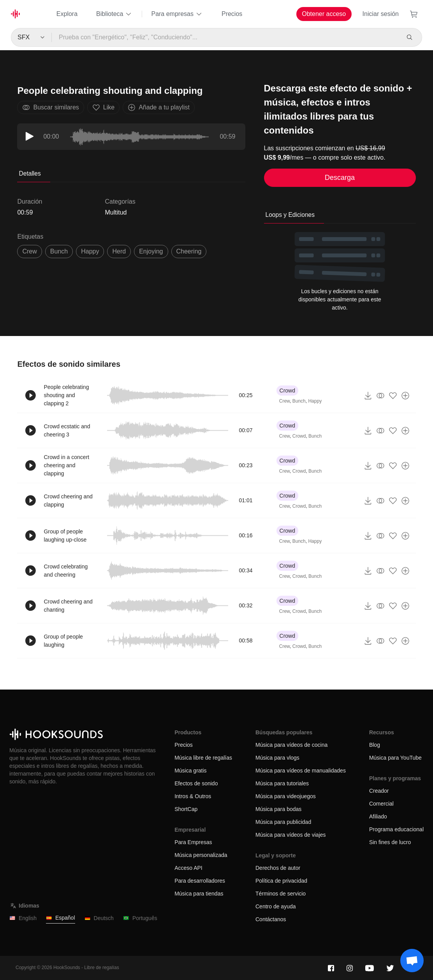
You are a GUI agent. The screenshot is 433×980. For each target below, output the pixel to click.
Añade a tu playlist (159, 107)
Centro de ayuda (276, 906)
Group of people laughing (63, 641)
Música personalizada (201, 855)
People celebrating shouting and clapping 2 (66, 395)
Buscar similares (50, 107)
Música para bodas (278, 809)
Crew (284, 401)
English (23, 918)
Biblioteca (114, 14)
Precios (232, 14)
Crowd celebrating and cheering (66, 571)
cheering (189, 251)
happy (90, 251)
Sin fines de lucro (390, 842)
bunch (59, 251)
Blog (375, 745)
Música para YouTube (395, 758)
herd (119, 251)
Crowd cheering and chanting (68, 606)
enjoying (151, 251)
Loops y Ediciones (290, 215)
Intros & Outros (193, 796)
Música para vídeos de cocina (291, 745)
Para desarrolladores (200, 881)
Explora (67, 14)
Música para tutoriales (282, 783)
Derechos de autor (278, 868)
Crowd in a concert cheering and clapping (66, 465)
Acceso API (188, 868)
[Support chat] (412, 961)
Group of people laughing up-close (65, 536)
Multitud (116, 212)
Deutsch (99, 918)
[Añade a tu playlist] (405, 396)
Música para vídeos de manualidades (301, 771)
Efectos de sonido (196, 783)
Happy (315, 401)
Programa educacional (396, 829)
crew (29, 251)
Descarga (340, 178)
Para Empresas (193, 842)
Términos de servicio (281, 894)
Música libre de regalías (203, 758)
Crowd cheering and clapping (68, 501)
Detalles (30, 173)
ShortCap (186, 809)
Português (140, 918)
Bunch (299, 401)
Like (103, 107)
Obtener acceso (324, 14)
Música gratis (190, 771)
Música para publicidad (283, 822)
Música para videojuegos (286, 796)
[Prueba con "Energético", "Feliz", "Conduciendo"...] (226, 37)
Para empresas (177, 14)
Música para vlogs (277, 758)
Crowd (287, 391)
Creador (379, 791)
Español (61, 918)
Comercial (381, 804)
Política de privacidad (281, 881)
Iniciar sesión (381, 14)
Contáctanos (271, 919)
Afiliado (378, 816)
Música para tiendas (199, 894)
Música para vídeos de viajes (291, 835)
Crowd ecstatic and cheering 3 (67, 430)
